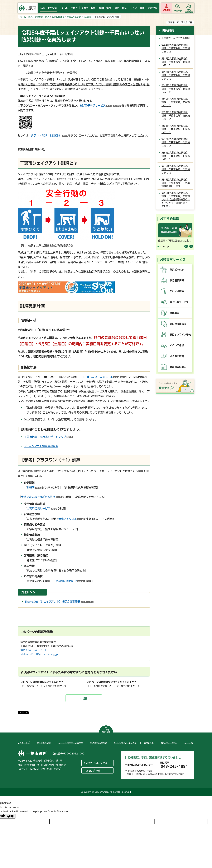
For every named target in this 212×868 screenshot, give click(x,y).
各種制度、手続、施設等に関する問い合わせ (155, 757)
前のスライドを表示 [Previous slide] (186, 246)
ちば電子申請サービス (99, 106)
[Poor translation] (11, 816)
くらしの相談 (177, 345)
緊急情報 (167, 10)
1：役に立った (31, 686)
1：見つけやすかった (101, 686)
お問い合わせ (93, 771)
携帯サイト (149, 743)
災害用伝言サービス (42, 509)
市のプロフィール (169, 743)
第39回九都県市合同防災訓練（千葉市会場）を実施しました (176, 116)
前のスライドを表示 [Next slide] (191, 246)
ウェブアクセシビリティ (125, 743)
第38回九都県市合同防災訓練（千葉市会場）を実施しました (176, 129)
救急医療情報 (177, 280)
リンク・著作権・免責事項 (71, 743)
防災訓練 (88, 17)
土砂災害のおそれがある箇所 (41, 497)
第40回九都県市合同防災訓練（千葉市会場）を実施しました (176, 102)
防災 (47, 17)
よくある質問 (177, 356)
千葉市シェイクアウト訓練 (176, 38)
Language (178, 10)
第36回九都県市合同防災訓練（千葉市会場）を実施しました (176, 156)
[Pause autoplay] (161, 247)
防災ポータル (177, 270)
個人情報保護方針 (99, 743)
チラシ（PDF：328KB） (49, 136)
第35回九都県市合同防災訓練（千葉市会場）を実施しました (176, 169)
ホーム (23, 17)
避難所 (34, 488)
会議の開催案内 (178, 367)
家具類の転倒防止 (70, 581)
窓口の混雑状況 (178, 324)
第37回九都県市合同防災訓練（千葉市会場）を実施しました (176, 143)
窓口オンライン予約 (180, 335)
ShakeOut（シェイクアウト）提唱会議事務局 (59, 602)
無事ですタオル (71, 519)
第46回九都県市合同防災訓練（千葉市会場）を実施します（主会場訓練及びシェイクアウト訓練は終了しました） (176, 200)
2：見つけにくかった (128, 686)
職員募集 (174, 313)
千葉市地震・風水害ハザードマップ (48, 437)
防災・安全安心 (36, 17)
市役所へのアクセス (97, 763)
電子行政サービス (179, 302)
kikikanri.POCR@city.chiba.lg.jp (39, 654)
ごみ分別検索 (177, 291)
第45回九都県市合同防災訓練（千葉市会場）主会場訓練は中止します (176, 183)
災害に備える (58, 17)
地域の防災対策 (74, 17)
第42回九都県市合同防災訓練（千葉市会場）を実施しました (176, 75)
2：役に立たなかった (55, 686)
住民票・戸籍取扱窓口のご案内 (175, 241)
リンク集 (189, 743)
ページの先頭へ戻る (106, 731)
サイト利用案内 (44, 743)
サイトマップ (24, 743)
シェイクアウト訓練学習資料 (41, 446)
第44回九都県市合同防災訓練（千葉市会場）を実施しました (176, 48)
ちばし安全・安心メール (105, 377)
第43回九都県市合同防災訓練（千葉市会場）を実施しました (176, 62)
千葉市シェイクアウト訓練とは (49, 163)
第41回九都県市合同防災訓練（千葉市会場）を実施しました (176, 89)
